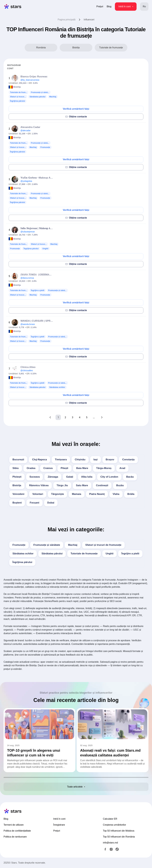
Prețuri (100, 6)
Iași (95, 460)
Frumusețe (19, 545)
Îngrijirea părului (22, 562)
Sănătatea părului (52, 554)
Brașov (110, 460)
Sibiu (16, 468)
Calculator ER (110, 819)
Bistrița (17, 485)
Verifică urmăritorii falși (76, 109)
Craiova (48, 468)
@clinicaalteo (27, 370)
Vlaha (116, 494)
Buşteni (17, 503)
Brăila (131, 494)
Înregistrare (59, 825)
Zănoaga (53, 477)
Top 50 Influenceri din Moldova (119, 831)
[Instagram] (111, 849)
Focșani (34, 503)
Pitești (64, 468)
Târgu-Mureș (104, 468)
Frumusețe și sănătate (47, 545)
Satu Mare (82, 485)
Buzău (120, 485)
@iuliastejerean (28, 232)
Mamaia (76, 494)
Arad (122, 468)
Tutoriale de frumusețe (84, 554)
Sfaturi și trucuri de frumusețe (103, 545)
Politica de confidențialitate (17, 831)
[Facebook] (105, 849)
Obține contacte (76, 117)
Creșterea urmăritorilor (114, 825)
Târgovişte (57, 494)
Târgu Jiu (62, 485)
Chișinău (80, 460)
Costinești (102, 485)
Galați (70, 477)
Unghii (109, 554)
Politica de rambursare (15, 837)
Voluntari (38, 494)
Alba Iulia (87, 477)
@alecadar (26, 130)
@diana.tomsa (27, 278)
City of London (109, 477)
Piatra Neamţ (97, 494)
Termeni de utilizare (14, 825)
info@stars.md (110, 843)
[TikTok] (117, 849)
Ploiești (17, 477)
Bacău (130, 477)
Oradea (31, 468)
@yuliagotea (26, 181)
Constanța (128, 460)
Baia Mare (82, 468)
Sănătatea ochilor (23, 554)
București (18, 460)
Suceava (35, 477)
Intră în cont (126, 6)
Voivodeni (18, 494)
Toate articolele (76, 787)
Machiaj (73, 545)
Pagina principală (67, 20)
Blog (109, 6)
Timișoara (61, 460)
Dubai (51, 503)
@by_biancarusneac (30, 80)
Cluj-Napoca (39, 460)
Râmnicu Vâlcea (39, 485)
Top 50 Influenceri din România (119, 837)
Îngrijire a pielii (130, 554)
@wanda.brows (28, 324)
